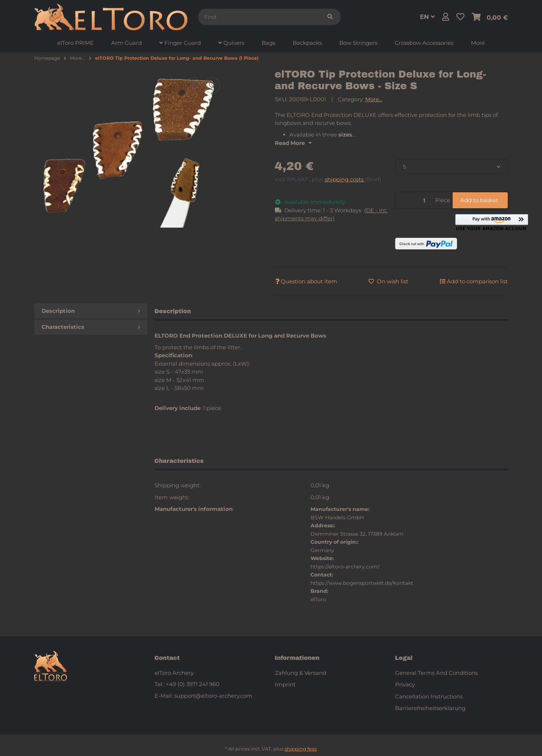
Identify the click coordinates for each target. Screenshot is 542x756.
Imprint (285, 684)
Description (91, 311)
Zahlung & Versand (301, 673)
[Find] (259, 17)
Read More (293, 143)
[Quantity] (414, 200)
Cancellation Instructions (429, 696)
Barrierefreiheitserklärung (430, 708)
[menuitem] (75, 43)
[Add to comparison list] (193, 85)
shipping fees (301, 749)
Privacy (405, 684)
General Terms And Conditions (436, 673)
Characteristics (91, 327)
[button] (446, 17)
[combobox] (452, 167)
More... (374, 99)
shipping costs (345, 179)
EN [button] (427, 17)
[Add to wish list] (212, 85)
